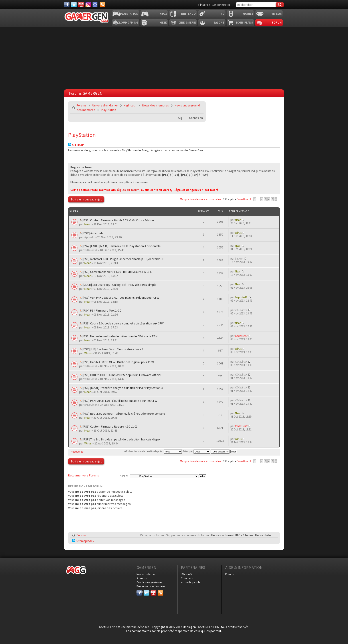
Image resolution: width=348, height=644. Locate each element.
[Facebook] (67, 5)
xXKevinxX (91, 250)
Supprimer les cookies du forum (188, 535)
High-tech (130, 105)
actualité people (191, 582)
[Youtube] (81, 5)
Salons (219, 23)
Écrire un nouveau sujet (86, 199)
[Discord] (95, 5)
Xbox (163, 14)
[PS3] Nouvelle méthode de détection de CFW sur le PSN (120, 336)
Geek (163, 23)
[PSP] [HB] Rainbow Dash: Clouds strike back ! (113, 349)
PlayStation (109, 110)
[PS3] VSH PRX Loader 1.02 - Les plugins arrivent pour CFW (121, 298)
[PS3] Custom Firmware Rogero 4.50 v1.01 (110, 426)
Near (88, 224)
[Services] (102, 5)
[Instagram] (88, 5)
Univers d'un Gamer (105, 105)
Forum (277, 23)
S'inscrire (204, 5)
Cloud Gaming (128, 23)
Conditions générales (149, 582)
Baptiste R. (241, 297)
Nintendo (188, 14)
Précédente (77, 452)
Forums (82, 105)
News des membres (156, 105)
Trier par (196, 451)
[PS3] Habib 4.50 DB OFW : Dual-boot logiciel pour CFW (118, 362)
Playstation (129, 14)
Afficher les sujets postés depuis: (153, 451)
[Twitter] (74, 5)
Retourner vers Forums (84, 475)
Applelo (89, 237)
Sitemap (76, 145)
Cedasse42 (241, 336)
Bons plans (244, 23)
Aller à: (124, 476)
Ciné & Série (187, 23)
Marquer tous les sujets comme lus (200, 199)
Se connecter (221, 5)
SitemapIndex (83, 541)
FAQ (179, 118)
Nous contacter (146, 574)
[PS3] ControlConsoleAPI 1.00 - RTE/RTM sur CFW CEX (117, 272)
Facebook (139, 592)
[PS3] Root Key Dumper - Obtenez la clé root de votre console (124, 414)
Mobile (248, 14)
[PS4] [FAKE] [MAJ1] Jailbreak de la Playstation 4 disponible (122, 246)
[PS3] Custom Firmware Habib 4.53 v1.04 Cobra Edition (118, 220)
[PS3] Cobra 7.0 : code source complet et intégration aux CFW (123, 323)
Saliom (239, 259)
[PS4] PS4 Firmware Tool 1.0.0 (102, 310)
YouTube (153, 592)
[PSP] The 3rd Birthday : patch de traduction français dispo (121, 439)
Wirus (238, 233)
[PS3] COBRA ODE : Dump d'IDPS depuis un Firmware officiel (122, 375)
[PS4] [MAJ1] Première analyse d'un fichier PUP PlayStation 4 (123, 388)
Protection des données (151, 586)
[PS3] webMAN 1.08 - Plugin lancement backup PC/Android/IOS (123, 259)
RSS (160, 592)
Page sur (244, 199)
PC (223, 14)
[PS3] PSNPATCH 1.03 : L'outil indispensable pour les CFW (120, 401)
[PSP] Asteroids (93, 233)
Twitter (146, 592)
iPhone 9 (186, 574)
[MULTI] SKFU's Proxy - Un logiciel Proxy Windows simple (119, 285)
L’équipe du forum (152, 535)
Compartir (187, 578)
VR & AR (277, 14)
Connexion (196, 118)
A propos (142, 578)
